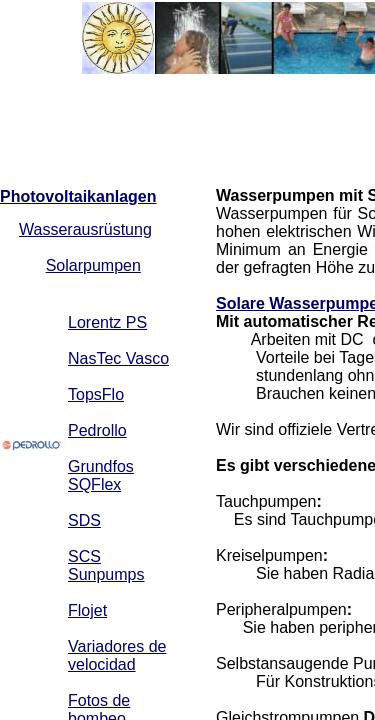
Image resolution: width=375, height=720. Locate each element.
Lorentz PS (107, 322)
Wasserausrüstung (85, 229)
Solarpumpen (93, 265)
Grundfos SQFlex (101, 475)
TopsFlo (96, 394)
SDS (84, 520)
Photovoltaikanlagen (78, 196)
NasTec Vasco (118, 358)
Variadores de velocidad (117, 655)
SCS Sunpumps (106, 565)
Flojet (87, 610)
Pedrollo (97, 430)
